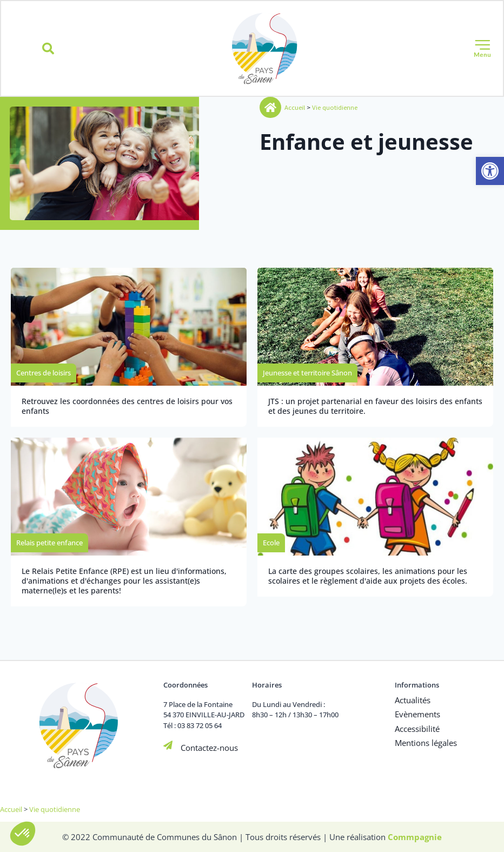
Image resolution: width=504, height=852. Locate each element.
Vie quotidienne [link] (335, 108)
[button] (48, 49)
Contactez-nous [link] (209, 748)
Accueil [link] (295, 108)
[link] (490, 171)
